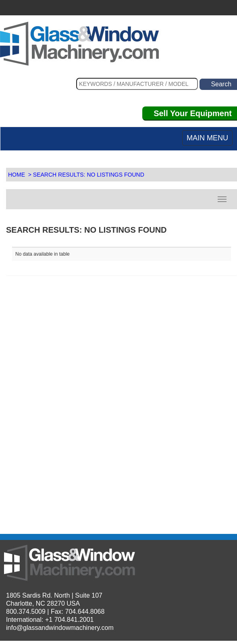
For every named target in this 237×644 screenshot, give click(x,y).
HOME (17, 175)
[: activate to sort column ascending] (67, 244)
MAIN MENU (207, 138)
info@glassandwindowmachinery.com (60, 628)
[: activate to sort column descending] (177, 244)
